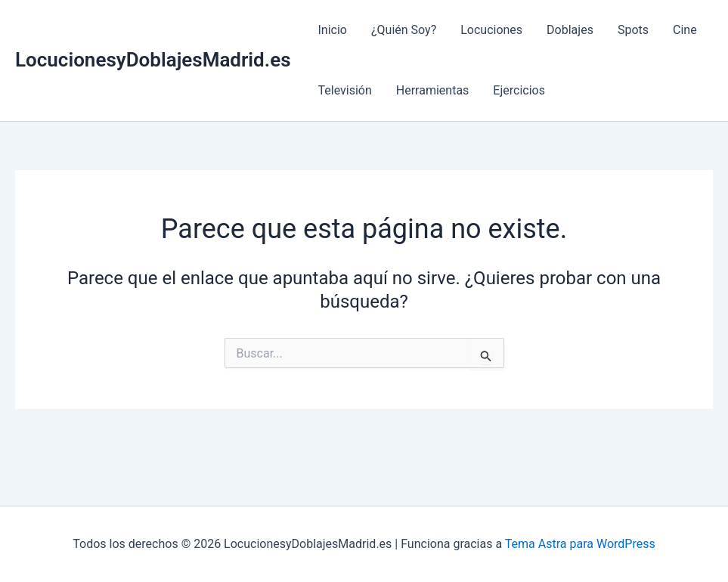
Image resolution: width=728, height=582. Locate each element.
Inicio (333, 30)
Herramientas (433, 90)
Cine (685, 30)
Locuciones (491, 30)
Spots (633, 30)
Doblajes (570, 30)
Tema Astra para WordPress (580, 544)
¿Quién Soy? (404, 30)
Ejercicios (519, 90)
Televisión (345, 90)
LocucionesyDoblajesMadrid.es (153, 60)
